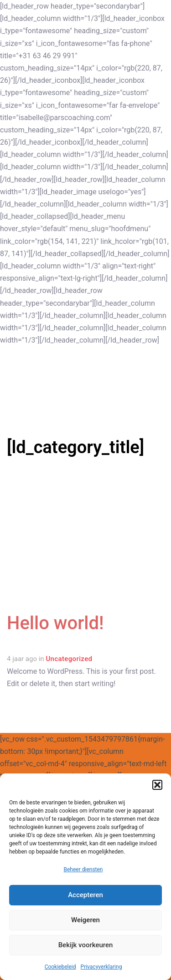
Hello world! (55, 623)
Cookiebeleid (60, 967)
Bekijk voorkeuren (86, 945)
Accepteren (85, 895)
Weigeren (85, 920)
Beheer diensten (83, 869)
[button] (157, 785)
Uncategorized (69, 659)
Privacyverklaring (101, 967)
